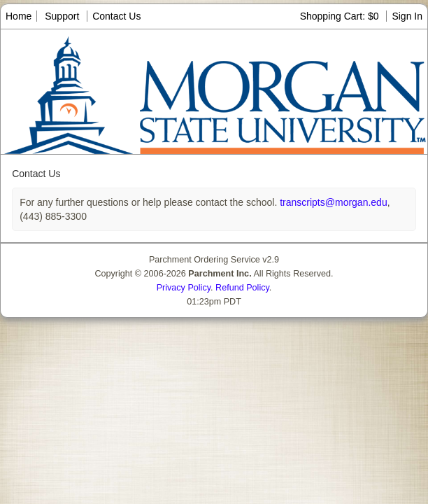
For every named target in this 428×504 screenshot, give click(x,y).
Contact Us (116, 16)
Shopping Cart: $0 (341, 16)
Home (19, 16)
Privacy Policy (184, 288)
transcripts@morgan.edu (332, 202)
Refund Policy (242, 288)
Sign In (407, 16)
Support (62, 16)
